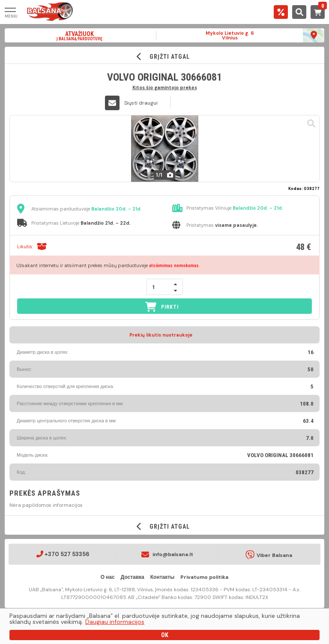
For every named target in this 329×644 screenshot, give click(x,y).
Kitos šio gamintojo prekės (165, 87)
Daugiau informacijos (115, 622)
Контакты (163, 577)
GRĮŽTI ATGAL (165, 56)
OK (165, 635)
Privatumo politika (204, 577)
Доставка (133, 577)
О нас (108, 577)
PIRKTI (162, 307)
